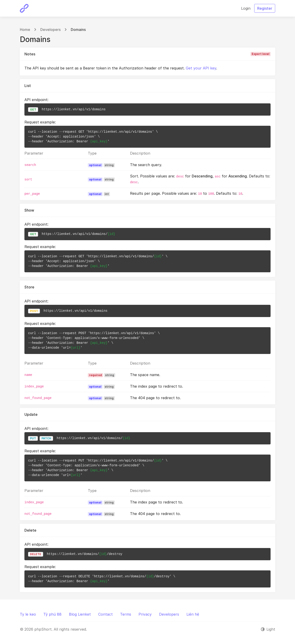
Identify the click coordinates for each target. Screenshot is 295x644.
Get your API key (201, 68)
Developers (50, 30)
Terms (126, 614)
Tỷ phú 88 (52, 614)
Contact (105, 614)
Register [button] (265, 8)
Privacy (145, 614)
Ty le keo (28, 614)
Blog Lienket (80, 614)
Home (25, 30)
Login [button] (246, 8)
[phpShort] (24, 8)
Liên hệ (193, 614)
